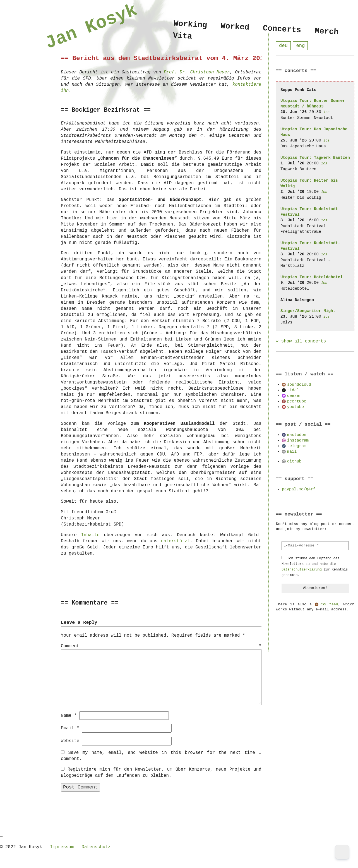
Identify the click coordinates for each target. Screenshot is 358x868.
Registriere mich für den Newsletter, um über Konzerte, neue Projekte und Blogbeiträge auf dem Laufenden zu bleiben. (161, 772)
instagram (298, 441)
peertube (297, 401)
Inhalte (90, 535)
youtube (295, 407)
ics (326, 112)
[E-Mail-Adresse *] (315, 546)
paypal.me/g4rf (299, 489)
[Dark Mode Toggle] (342, 852)
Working (190, 24)
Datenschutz (96, 847)
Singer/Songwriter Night (308, 311)
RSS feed (329, 605)
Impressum (62, 847)
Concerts (282, 29)
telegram (297, 446)
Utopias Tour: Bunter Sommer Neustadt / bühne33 (313, 104)
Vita (183, 37)
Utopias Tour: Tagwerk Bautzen (315, 158)
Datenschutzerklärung (302, 570)
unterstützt (176, 541)
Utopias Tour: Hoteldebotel (312, 277)
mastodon (297, 435)
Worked (235, 27)
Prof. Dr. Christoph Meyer (197, 72)
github (294, 461)
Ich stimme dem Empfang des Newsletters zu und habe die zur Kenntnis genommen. (315, 567)
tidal (293, 390)
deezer (294, 396)
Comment (161, 646)
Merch (326, 31)
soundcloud (299, 385)
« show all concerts (301, 342)
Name (69, 715)
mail (292, 452)
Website (70, 741)
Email (70, 728)
